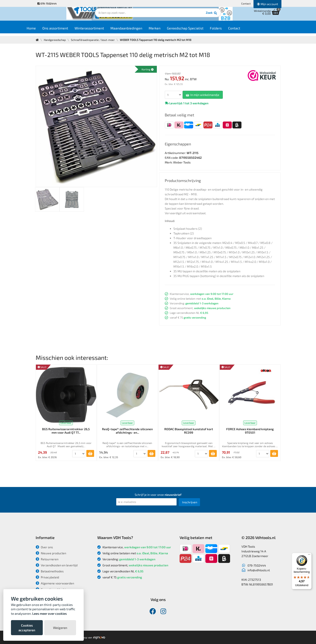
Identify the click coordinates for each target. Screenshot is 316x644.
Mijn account (267, 4)
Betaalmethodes (50, 571)
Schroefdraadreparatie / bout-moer (94, 40)
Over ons (44, 547)
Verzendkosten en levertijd (57, 565)
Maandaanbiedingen (139, 30)
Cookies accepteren (27, 628)
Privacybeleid (47, 577)
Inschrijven (190, 502)
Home (44, 30)
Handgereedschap (56, 40)
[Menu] (309, 555)
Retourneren (47, 559)
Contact (246, 3)
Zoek (187, 16)
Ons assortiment (67, 30)
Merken (167, 30)
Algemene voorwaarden (55, 583)
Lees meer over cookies (50, 613)
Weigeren (60, 628)
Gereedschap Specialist (197, 30)
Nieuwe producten (51, 553)
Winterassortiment (102, 30)
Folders (228, 30)
